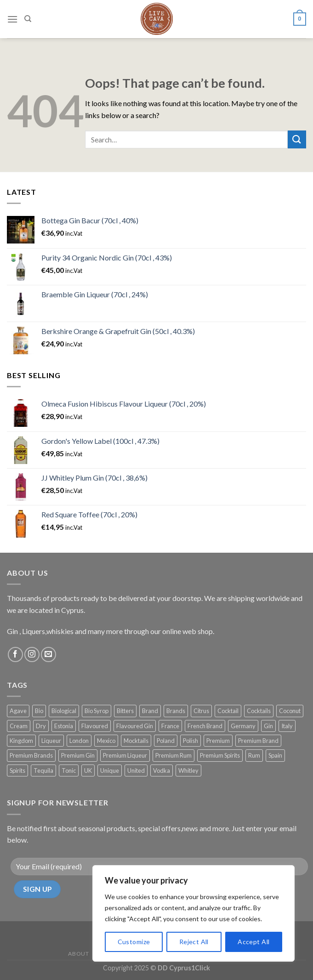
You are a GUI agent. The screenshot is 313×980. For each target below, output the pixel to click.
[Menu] (12, 17)
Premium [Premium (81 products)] (218, 741)
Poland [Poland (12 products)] (166, 741)
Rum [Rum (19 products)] (254, 755)
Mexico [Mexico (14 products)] (106, 741)
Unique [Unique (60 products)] (110, 770)
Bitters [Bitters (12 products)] (125, 711)
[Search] (28, 17)
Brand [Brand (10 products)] (150, 711)
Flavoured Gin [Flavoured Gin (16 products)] (135, 726)
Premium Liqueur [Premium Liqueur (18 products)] (125, 755)
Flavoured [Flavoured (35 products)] (95, 726)
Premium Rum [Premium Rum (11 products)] (174, 755)
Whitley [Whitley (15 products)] (188, 770)
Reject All (194, 942)
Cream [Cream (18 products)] (19, 726)
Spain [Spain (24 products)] (275, 755)
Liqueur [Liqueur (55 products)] (51, 741)
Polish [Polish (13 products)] (191, 741)
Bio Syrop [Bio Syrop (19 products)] (97, 711)
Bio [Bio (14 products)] (39, 711)
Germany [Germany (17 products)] (243, 726)
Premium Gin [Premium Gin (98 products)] (78, 755)
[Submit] (297, 139)
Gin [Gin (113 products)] (268, 726)
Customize (134, 942)
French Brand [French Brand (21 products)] (205, 726)
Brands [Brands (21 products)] (176, 711)
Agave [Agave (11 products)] (18, 711)
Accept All (253, 942)
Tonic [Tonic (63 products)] (69, 770)
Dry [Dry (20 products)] (41, 726)
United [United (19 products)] (136, 770)
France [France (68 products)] (170, 726)
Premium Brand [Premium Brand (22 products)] (258, 741)
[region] (193, 913)
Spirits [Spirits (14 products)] (17, 770)
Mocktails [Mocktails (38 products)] (136, 741)
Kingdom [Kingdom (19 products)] (21, 741)
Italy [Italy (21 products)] (287, 726)
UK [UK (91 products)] (88, 770)
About (78, 954)
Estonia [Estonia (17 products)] (64, 726)
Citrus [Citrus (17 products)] (201, 711)
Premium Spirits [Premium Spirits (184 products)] (220, 755)
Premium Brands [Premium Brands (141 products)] (31, 755)
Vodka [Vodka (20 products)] (162, 770)
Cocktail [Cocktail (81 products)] (228, 711)
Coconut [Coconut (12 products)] (290, 711)
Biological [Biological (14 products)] (64, 711)
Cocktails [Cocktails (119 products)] (259, 711)
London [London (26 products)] (79, 741)
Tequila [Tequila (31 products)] (43, 770)
